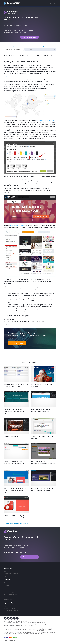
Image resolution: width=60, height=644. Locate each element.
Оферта (6, 585)
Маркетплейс (8, 599)
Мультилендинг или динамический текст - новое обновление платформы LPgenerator (16, 490)
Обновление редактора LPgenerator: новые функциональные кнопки (42, 489)
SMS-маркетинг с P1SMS (11, 436)
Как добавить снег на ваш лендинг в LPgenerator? (42, 385)
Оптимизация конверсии (11, 611)
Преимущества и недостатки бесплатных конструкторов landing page (16, 385)
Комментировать (17, 343)
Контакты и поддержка (11, 583)
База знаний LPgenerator (11, 574)
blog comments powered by (16, 524)
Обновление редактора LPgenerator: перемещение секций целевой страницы (16, 516)
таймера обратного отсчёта (46, 120)
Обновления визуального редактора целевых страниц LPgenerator (42, 410)
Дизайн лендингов (9, 608)
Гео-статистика (11, 77)
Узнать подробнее (30, 37)
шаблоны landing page (18, 225)
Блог (5, 571)
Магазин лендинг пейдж (11, 597)
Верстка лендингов (10, 606)
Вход (54, 3)
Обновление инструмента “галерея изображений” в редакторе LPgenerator (43, 462)
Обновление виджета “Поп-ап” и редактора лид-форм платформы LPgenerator (14, 411)
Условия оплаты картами (10, 640)
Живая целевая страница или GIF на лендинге (42, 437)
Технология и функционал (12, 592)
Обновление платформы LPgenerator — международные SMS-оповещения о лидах (16, 463)
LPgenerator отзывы (10, 576)
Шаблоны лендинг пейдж (11, 594)
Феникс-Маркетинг (19, 624)
